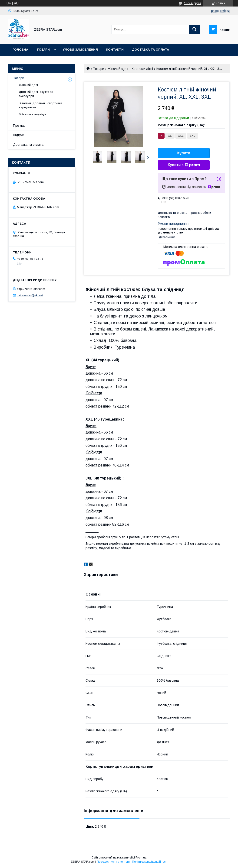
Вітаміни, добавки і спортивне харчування (41, 105)
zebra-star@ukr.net (30, 295)
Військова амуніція (33, 114)
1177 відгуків (193, 3)
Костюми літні (142, 69)
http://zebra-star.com (31, 289)
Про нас (19, 126)
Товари (43, 50)
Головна (20, 50)
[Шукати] (195, 29)
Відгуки (19, 135)
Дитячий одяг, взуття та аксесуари (36, 94)
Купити (184, 153)
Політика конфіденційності (150, 862)
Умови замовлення (80, 50)
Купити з (184, 165)
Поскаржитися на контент (113, 862)
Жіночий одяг (118, 69)
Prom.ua (141, 858)
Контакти (115, 50)
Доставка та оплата (150, 50)
